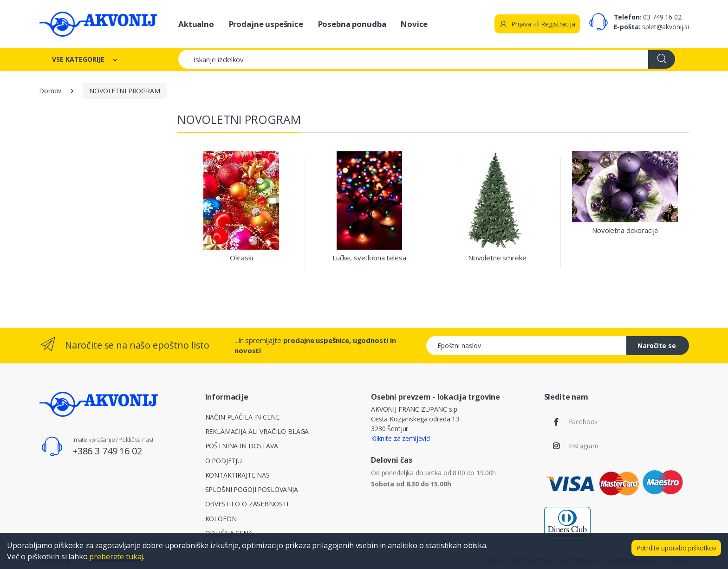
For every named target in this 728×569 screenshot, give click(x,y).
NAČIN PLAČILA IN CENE (242, 417)
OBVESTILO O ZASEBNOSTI (247, 504)
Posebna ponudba (352, 24)
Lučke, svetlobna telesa (369, 258)
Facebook (583, 422)
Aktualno (196, 24)
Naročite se (657, 346)
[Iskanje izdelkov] (413, 59)
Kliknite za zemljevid (400, 438)
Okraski (241, 258)
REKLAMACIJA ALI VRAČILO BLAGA (257, 431)
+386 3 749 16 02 (107, 451)
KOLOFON (221, 519)
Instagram (584, 446)
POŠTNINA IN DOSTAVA (242, 446)
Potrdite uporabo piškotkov (676, 548)
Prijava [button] (515, 24)
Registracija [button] (558, 24)
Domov (50, 91)
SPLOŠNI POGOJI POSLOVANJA (252, 489)
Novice (414, 24)
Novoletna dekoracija (625, 230)
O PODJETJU (224, 461)
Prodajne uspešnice (266, 24)
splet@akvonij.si (666, 27)
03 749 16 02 (662, 17)
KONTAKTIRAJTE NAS (238, 475)
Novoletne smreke (497, 258)
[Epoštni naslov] (526, 346)
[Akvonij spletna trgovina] (98, 24)
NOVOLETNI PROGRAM (125, 91)
